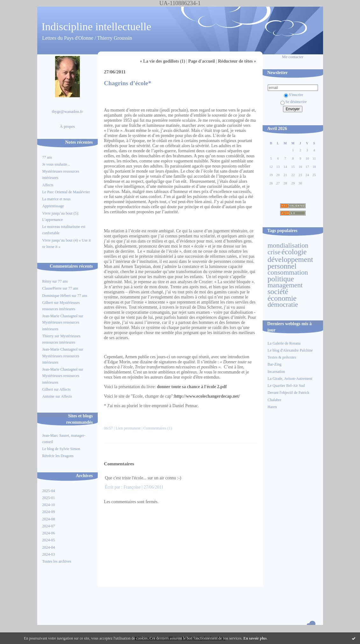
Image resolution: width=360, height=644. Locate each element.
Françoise (132, 487)
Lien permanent (128, 428)
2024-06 (49, 533)
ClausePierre (52, 288)
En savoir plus (255, 638)
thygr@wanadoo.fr (67, 112)
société (278, 291)
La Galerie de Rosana (284, 343)
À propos (67, 127)
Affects (48, 185)
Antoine (49, 396)
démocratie (283, 305)
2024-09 (49, 512)
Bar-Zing (275, 364)
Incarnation (276, 372)
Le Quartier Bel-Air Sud (286, 386)
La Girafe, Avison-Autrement (290, 379)
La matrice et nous (56, 199)
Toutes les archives (57, 561)
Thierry (48, 336)
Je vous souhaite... (56, 164)
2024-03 (49, 554)
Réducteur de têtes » (237, 61)
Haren (272, 407)
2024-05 (49, 540)
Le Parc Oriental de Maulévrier (67, 192)
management (285, 285)
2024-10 (49, 505)
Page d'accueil (201, 61)
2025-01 (49, 498)
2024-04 (49, 547)
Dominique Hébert (57, 296)
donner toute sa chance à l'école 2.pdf (192, 387)
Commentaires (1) (158, 428)
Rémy (47, 281)
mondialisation (288, 245)
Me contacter (293, 57)
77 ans (47, 157)
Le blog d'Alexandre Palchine (290, 350)
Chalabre (275, 400)
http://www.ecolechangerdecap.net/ (207, 396)
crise (274, 252)
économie (282, 298)
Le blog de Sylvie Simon (61, 449)
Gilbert (48, 303)
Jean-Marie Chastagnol (60, 316)
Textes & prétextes (282, 357)
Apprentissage (53, 206)
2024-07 (49, 526)
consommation (288, 272)
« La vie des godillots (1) (162, 61)
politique (281, 279)
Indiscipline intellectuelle (97, 27)
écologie (294, 252)
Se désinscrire (294, 102)
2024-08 (49, 519)
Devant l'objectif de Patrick (289, 393)
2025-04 (49, 491)
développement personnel (290, 263)
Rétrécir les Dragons (58, 456)
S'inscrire (294, 95)
